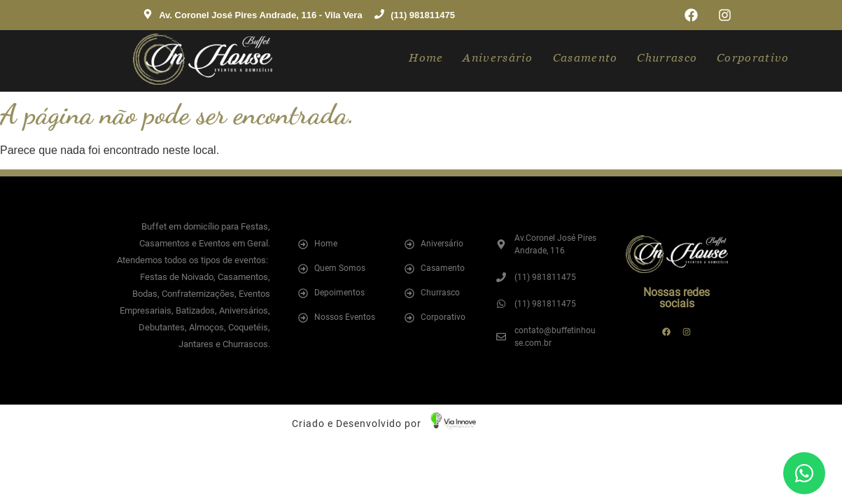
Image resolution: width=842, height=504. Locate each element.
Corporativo (753, 58)
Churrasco (667, 58)
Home (426, 58)
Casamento (585, 58)
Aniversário (498, 58)
